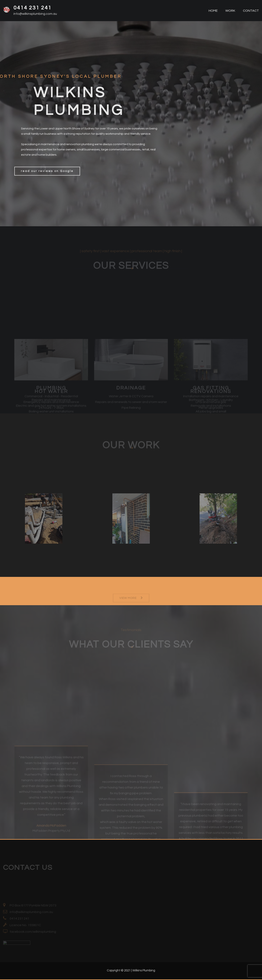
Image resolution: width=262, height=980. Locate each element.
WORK (230, 11)
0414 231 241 (33, 8)
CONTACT (251, 11)
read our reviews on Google (47, 178)
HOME (213, 11)
